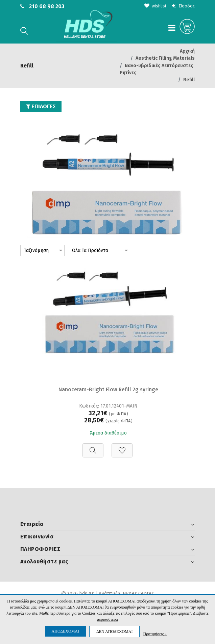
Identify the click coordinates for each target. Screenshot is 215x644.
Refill (189, 79)
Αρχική (187, 51)
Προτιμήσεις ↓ (155, 634)
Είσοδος (182, 6)
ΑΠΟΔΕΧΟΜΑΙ (65, 631)
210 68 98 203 (47, 6)
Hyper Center (138, 593)
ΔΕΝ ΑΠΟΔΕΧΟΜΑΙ (114, 632)
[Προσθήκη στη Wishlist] (122, 446)
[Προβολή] (93, 446)
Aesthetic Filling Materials (165, 58)
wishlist (153, 6)
